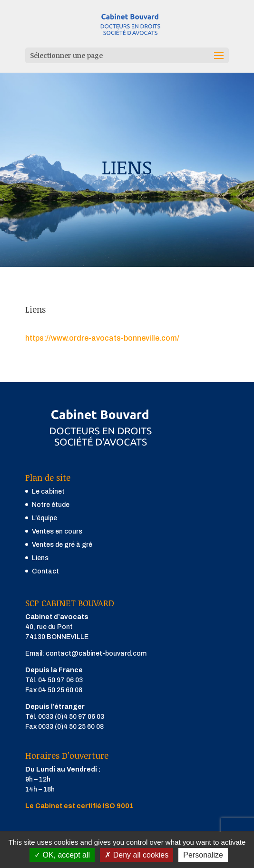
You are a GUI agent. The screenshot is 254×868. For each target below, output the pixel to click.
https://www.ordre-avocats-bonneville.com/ (102, 338)
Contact (45, 571)
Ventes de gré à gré (62, 545)
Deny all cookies (137, 855)
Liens (40, 558)
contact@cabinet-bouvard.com (96, 653)
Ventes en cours (57, 531)
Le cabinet (48, 491)
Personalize (203, 855)
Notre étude (51, 505)
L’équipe (44, 518)
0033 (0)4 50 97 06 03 (71, 717)
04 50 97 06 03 (60, 680)
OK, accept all (62, 855)
